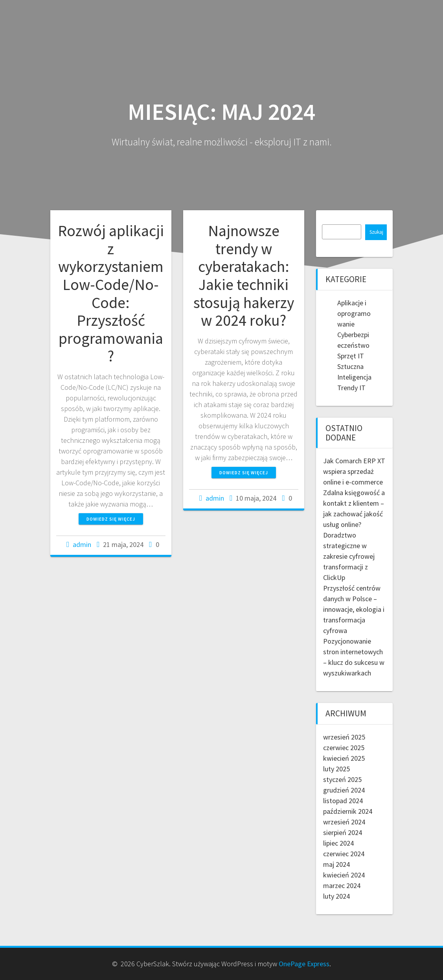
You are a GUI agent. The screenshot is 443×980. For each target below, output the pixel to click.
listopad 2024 (343, 801)
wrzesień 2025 (344, 737)
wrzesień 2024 (344, 822)
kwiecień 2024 (344, 875)
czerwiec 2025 (344, 748)
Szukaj (376, 232)
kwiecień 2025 (344, 758)
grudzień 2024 (344, 790)
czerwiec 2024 (344, 854)
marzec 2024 (342, 885)
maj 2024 (336, 864)
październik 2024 (348, 811)
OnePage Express (304, 964)
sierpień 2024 (343, 832)
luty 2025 (336, 769)
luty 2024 (336, 896)
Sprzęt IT (351, 356)
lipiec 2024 (338, 843)
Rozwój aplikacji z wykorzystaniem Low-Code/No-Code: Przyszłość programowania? (111, 293)
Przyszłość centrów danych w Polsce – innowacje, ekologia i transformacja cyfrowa (354, 609)
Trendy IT (351, 388)
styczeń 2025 (342, 779)
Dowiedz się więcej (111, 519)
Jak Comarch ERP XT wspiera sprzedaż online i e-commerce (354, 471)
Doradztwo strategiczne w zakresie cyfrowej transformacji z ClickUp (349, 556)
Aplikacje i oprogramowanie (354, 313)
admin (82, 544)
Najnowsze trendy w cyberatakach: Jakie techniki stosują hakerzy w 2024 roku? (244, 275)
